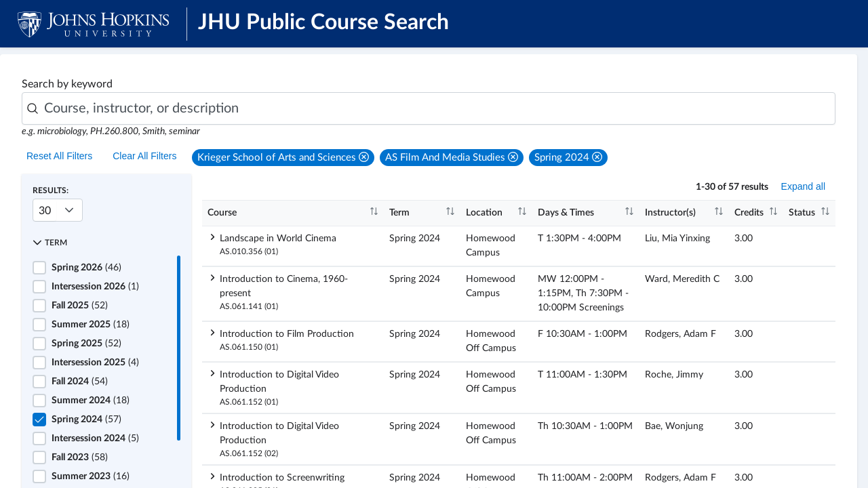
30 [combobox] (45, 211)
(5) (95, 439)
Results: (51, 190)
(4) (95, 363)
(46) (86, 268)
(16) (91, 476)
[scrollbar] (179, 348)
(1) (95, 287)
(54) (80, 382)
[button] (283, 158)
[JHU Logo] (93, 24)
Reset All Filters (59, 156)
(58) (80, 457)
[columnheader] (293, 213)
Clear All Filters (144, 156)
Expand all (803, 186)
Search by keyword (67, 84)
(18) (91, 325)
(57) (86, 420)
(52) (80, 306)
